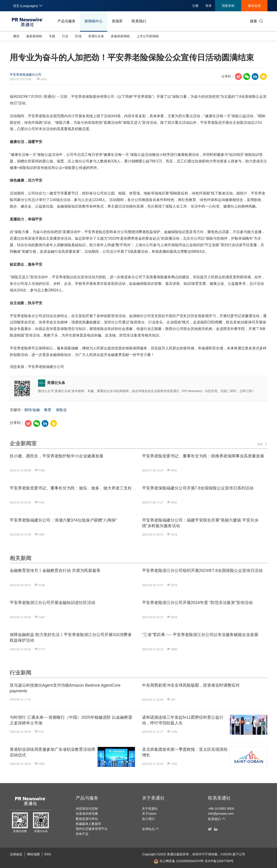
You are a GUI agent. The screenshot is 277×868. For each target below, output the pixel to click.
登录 (208, 6)
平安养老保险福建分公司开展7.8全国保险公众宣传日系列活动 (198, 488)
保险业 (61, 410)
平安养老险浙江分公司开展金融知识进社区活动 (52, 603)
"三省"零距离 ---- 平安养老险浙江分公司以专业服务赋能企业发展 (200, 635)
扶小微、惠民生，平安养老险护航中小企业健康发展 (57, 456)
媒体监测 (254, 6)
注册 (195, 6)
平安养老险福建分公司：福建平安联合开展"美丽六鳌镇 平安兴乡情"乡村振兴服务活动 (200, 523)
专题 (52, 36)
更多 (262, 444)
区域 (78, 36)
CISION (226, 854)
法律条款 (16, 854)
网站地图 (33, 854)
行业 (65, 36)
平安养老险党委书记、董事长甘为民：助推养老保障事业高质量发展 (203, 456)
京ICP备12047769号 (219, 861)
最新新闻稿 (34, 36)
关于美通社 (153, 798)
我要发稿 (228, 6)
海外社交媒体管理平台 (92, 829)
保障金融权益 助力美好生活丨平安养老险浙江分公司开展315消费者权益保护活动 (71, 638)
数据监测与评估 (87, 819)
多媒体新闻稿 (120, 36)
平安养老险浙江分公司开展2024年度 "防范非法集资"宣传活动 (197, 603)
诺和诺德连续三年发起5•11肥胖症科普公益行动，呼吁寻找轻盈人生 (183, 720)
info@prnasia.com (221, 814)
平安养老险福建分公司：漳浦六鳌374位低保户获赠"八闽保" (63, 520)
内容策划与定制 (87, 809)
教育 (48, 410)
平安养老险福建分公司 (26, 75)
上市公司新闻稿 (148, 36)
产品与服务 (66, 21)
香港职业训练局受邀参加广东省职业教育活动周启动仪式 (52, 752)
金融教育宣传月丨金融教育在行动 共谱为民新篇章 (55, 571)
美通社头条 (96, 36)
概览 (16, 36)
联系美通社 (219, 798)
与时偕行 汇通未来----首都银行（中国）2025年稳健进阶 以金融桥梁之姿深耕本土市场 (71, 720)
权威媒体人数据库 (88, 824)
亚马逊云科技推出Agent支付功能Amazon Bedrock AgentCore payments (65, 688)
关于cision (149, 814)
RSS (48, 854)
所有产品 (82, 834)
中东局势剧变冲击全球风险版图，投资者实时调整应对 (191, 685)
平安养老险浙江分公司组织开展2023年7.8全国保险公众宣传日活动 (202, 571)
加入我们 (148, 819)
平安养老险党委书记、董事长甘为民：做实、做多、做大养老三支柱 (71, 488)
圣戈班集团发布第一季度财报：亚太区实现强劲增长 (185, 752)
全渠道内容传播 (87, 814)
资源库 (117, 21)
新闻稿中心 (94, 21)
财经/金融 (32, 410)
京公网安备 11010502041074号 (179, 861)
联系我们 (139, 21)
